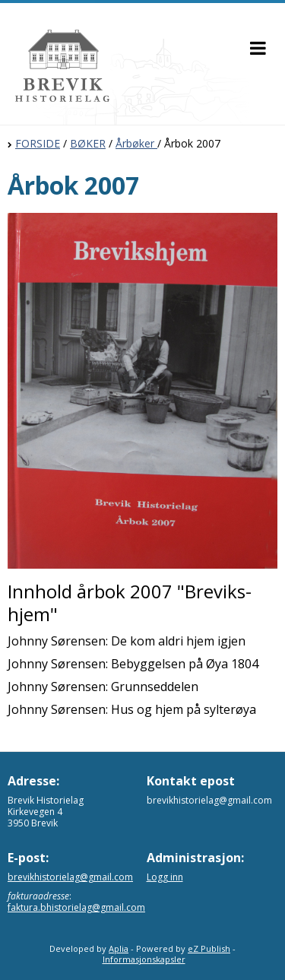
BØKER (88, 143)
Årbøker (136, 143)
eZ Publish (209, 948)
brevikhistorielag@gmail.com (70, 877)
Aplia (119, 948)
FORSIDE (38, 143)
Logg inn (165, 877)
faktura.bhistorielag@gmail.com (76, 907)
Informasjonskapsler (144, 959)
